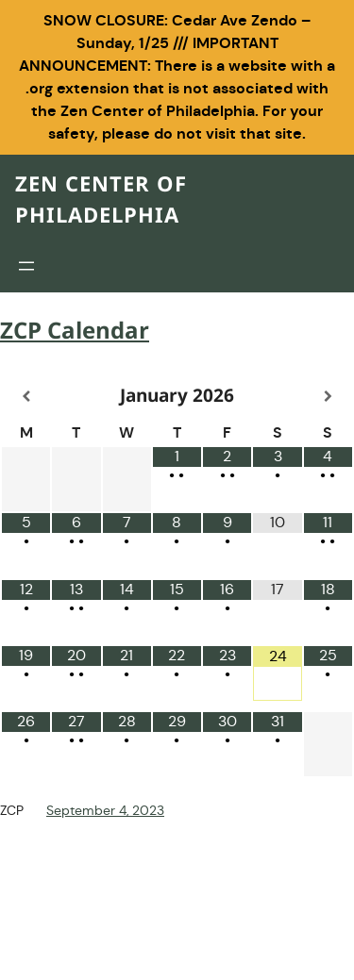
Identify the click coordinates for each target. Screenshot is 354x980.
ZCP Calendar (75, 332)
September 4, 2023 (105, 810)
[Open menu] (26, 266)
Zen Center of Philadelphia (101, 201)
